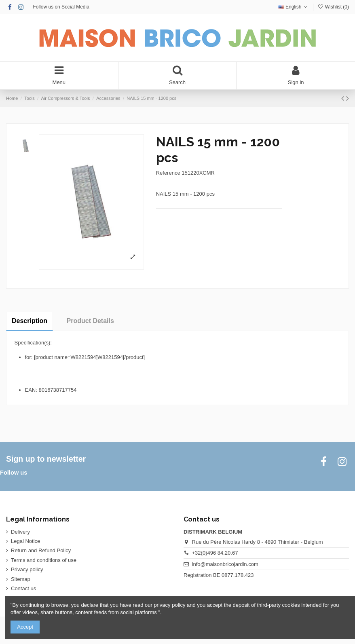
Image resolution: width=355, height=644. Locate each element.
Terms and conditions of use (44, 560)
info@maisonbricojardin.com (225, 564)
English (293, 7)
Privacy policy (27, 569)
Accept (25, 627)
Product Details (90, 321)
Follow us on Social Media (61, 7)
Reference (168, 173)
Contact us (23, 588)
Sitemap (21, 579)
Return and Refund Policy (41, 550)
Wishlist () (333, 7)
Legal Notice (25, 541)
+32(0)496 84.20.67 (215, 553)
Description (30, 321)
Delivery (20, 532)
